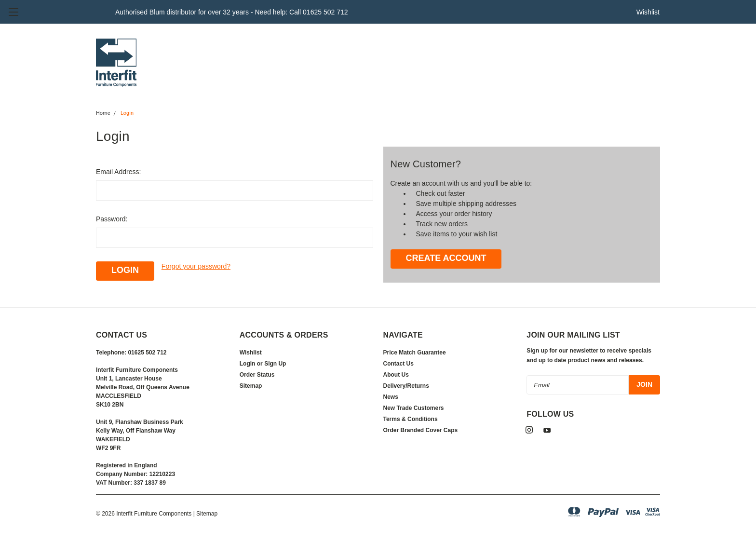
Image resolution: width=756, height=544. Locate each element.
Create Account (446, 258)
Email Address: (118, 172)
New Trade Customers (414, 408)
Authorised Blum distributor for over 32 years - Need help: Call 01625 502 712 (232, 12)
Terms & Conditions (411, 419)
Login (127, 113)
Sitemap (251, 386)
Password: (112, 219)
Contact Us (398, 364)
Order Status (257, 375)
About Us (396, 375)
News (391, 397)
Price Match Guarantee (415, 353)
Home (103, 113)
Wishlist (648, 12)
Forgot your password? (196, 266)
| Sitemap (205, 514)
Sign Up (275, 364)
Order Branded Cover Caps (421, 430)
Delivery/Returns (406, 386)
